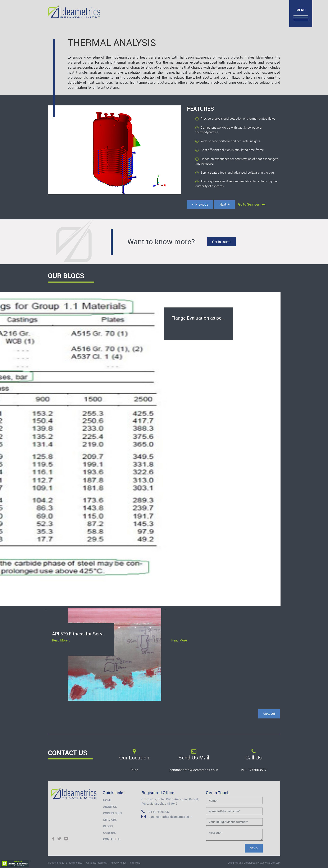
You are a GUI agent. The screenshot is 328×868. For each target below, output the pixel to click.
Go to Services (252, 204)
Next (224, 204)
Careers (110, 833)
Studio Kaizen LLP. (270, 863)
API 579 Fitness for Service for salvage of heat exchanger (83, 634)
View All (269, 714)
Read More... (61, 641)
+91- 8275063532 (253, 770)
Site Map (135, 863)
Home (107, 800)
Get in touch (221, 242)
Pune (134, 770)
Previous (200, 204)
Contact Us (112, 839)
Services (110, 820)
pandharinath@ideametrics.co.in (194, 770)
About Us (110, 807)
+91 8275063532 (156, 812)
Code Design (112, 813)
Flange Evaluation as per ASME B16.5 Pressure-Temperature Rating (202, 318)
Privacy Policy (118, 863)
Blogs (108, 826)
